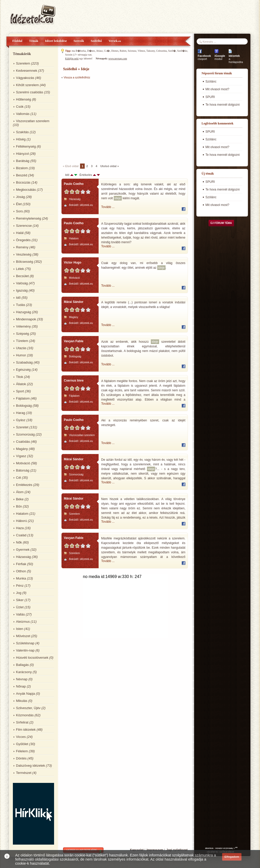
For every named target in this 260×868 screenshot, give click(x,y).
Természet (24, 773)
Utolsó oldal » (110, 166)
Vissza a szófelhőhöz (77, 77)
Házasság (23, 557)
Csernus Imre (74, 381)
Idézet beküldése (56, 41)
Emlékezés (24, 485)
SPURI (210, 97)
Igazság (22, 290)
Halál (20, 233)
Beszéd (21, 175)
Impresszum (155, 850)
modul (220, 57)
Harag (20, 413)
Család (21, 535)
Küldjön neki (72, 58)
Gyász (21, 420)
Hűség (21, 139)
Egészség (23, 370)
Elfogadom (232, 857)
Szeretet (22, 427)
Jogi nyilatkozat (177, 850)
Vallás (20, 614)
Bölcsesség (24, 262)
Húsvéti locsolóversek (32, 658)
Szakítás (22, 132)
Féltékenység (26, 146)
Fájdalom (23, 398)
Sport (20, 391)
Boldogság (24, 406)
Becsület (22, 276)
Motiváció (23, 463)
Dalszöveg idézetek (31, 766)
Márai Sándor (74, 302)
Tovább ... (108, 207)
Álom (20, 492)
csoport (204, 57)
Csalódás (23, 442)
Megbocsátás (26, 190)
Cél (19, 478)
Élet (19, 204)
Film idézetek (26, 730)
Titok (20, 377)
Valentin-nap (25, 650)
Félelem (22, 751)
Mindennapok (26, 319)
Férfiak (21, 564)
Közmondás (25, 715)
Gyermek (23, 550)
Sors (19, 211)
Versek (115, 41)
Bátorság (23, 470)
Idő (18, 298)
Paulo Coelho (74, 184)
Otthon (21, 571)
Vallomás (23, 114)
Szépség (23, 334)
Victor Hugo (73, 263)
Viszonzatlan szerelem (33, 121)
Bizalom (22, 168)
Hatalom (22, 514)
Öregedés (23, 240)
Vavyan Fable (74, 341)
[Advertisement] (105, 121)
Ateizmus (23, 622)
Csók (20, 107)
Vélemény (23, 326)
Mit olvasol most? (217, 89)
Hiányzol (22, 154)
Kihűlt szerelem (27, 85)
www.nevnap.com (118, 58)
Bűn (19, 506)
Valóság (22, 283)
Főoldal (17, 41)
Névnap (22, 679)
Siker (20, 600)
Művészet (23, 636)
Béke (20, 499)
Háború (21, 521)
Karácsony (24, 672)
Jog (19, 593)
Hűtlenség (24, 99)
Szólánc (211, 82)
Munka (21, 578)
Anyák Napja (25, 694)
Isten (20, 629)
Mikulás (22, 701)
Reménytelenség (29, 218)
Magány (22, 449)
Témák (34, 41)
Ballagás (22, 665)
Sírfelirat (22, 722)
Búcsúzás (23, 182)
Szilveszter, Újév (28, 708)
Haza (20, 528)
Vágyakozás (25, 78)
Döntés (21, 758)
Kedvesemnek (27, 71)
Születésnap (25, 643)
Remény (22, 247)
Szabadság (24, 362)
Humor (21, 355)
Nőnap (21, 686)
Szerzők (79, 41)
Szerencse (24, 226)
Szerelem (23, 63)
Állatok (21, 384)
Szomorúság (25, 434)
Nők (19, 542)
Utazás (21, 348)
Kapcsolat (137, 850)
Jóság (20, 197)
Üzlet (20, 607)
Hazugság (24, 312)
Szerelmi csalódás (30, 92)
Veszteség (24, 254)
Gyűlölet (22, 744)
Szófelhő (96, 41)
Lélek (20, 269)
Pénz (20, 586)
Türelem (22, 341)
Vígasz (21, 456)
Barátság (23, 161)
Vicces (21, 737)
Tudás (21, 305)
